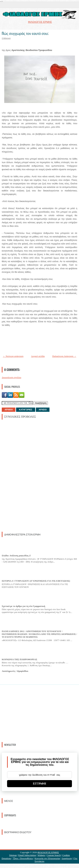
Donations (6, 858)
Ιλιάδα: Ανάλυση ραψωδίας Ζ (16, 556)
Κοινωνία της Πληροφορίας (47, 858)
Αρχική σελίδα (38, 356)
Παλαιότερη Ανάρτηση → (64, 356)
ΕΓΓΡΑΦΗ (39, 784)
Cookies (66, 855)
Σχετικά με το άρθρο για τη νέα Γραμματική (23, 606)
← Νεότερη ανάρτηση (13, 356)
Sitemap (13, 855)
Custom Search (54, 855)
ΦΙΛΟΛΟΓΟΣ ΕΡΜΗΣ (48, 852)
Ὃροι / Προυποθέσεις (23, 858)
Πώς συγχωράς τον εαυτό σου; (25, 33)
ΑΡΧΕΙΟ (43, 410)
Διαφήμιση (67, 858)
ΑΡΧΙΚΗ (9, 410)
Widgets (41, 855)
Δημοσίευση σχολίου (11, 377)
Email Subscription (27, 855)
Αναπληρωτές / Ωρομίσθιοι (15, 671)
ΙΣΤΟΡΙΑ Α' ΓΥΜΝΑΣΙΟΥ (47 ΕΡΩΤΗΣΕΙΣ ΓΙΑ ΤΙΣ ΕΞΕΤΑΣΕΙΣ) (36, 581)
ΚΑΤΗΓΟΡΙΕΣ (26, 410)
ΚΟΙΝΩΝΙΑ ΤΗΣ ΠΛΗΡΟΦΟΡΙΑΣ (20, 659)
